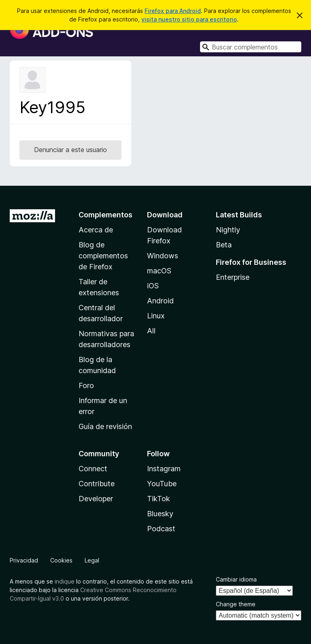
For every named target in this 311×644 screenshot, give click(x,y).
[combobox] (251, 47)
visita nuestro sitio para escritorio (189, 19)
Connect (93, 469)
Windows (163, 256)
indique (65, 581)
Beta (224, 245)
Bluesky (160, 514)
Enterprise (233, 277)
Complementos (105, 215)
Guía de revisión (105, 426)
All (151, 331)
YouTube (162, 484)
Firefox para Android (173, 11)
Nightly (228, 230)
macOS (159, 271)
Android (160, 301)
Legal (92, 560)
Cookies (61, 560)
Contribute (97, 484)
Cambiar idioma (236, 579)
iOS (153, 286)
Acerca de (96, 230)
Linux (156, 316)
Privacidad (24, 560)
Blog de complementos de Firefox (103, 256)
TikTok (159, 499)
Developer (96, 499)
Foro (86, 385)
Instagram (164, 469)
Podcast (161, 529)
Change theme (236, 604)
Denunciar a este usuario (70, 150)
